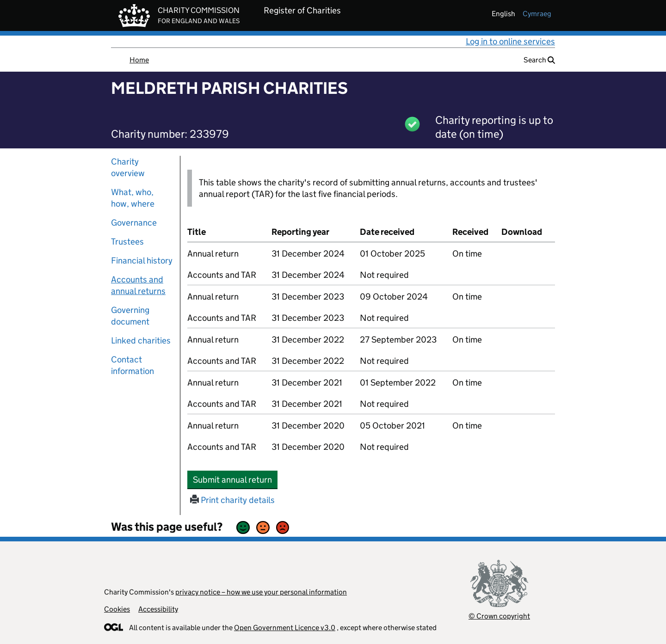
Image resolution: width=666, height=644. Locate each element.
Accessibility (158, 609)
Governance (134, 223)
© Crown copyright (499, 616)
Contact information (133, 365)
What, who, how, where (133, 198)
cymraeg (537, 14)
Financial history (142, 261)
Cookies (117, 609)
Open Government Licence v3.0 (285, 628)
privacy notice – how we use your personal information (261, 592)
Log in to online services (510, 41)
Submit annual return (235, 479)
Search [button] (539, 60)
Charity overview (128, 167)
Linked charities (141, 340)
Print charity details (232, 500)
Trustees (127, 242)
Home (139, 60)
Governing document (130, 316)
